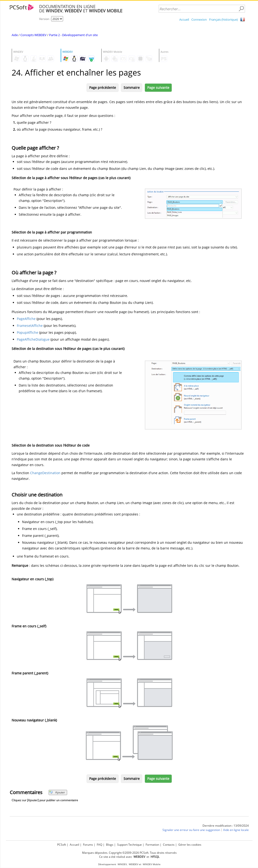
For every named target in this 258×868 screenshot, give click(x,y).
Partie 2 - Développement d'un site (73, 35)
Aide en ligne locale (236, 830)
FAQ (99, 845)
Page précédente (103, 88)
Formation (152, 845)
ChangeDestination (45, 473)
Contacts (169, 845)
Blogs (110, 845)
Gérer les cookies (190, 845)
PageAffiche (26, 319)
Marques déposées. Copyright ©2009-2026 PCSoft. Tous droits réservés (129, 853)
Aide (15, 35)
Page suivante (158, 88)
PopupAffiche (28, 332)
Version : (45, 19)
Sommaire (132, 88)
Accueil (184, 19)
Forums (88, 845)
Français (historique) (223, 19)
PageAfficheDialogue (33, 339)
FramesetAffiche (30, 326)
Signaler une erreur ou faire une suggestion (191, 830)
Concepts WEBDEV (33, 35)
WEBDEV (134, 864)
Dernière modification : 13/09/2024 (226, 826)
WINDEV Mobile (152, 864)
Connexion (199, 19)
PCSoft (62, 845)
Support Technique (129, 845)
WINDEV (122, 864)
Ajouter (57, 792)
